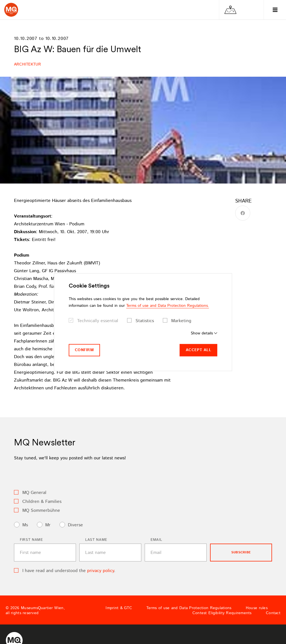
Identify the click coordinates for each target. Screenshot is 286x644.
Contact (273, 613)
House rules (257, 608)
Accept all (198, 350)
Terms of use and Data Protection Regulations (189, 608)
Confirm (84, 350)
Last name (96, 540)
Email (156, 540)
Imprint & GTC (119, 608)
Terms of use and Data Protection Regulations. (168, 306)
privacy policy (101, 571)
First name (31, 540)
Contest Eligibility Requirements (222, 613)
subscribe (241, 552)
